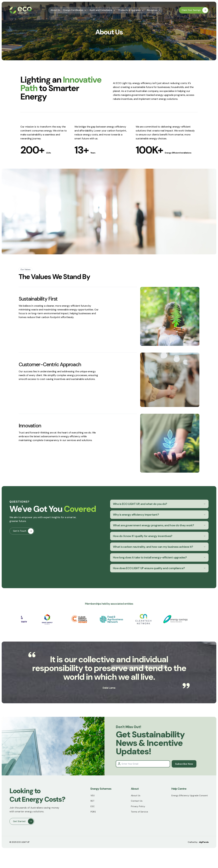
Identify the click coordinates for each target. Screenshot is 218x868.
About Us (55, 10)
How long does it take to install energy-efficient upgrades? (159, 557)
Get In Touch (23, 538)
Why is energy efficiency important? (159, 515)
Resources (154, 10)
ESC (93, 806)
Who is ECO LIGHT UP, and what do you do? (159, 504)
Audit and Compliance (102, 10)
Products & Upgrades (131, 10)
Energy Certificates (75, 10)
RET (92, 801)
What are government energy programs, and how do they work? (159, 525)
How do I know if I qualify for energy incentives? (159, 536)
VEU (93, 796)
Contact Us (137, 801)
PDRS (93, 812)
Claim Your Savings (195, 10)
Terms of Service (139, 812)
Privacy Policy (138, 806)
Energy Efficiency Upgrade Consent (190, 796)
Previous (19, 620)
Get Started (23, 821)
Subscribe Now (184, 764)
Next (199, 620)
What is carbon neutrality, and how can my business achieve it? (159, 547)
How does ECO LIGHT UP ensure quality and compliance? (159, 568)
